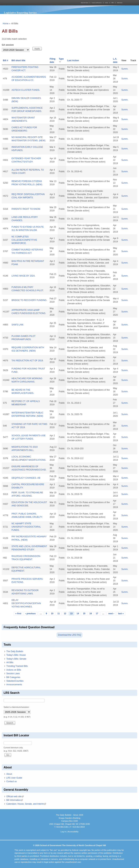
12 (65, 614)
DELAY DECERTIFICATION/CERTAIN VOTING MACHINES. (26, 603)
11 (59, 614)
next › (111, 614)
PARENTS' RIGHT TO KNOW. (26, 209)
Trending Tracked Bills (17, 666)
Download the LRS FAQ (69, 635)
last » (121, 614)
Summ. (125, 69)
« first (18, 614)
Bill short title (18, 60)
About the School (85, 3)
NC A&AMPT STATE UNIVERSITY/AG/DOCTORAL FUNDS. (26, 527)
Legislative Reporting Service (20, 13)
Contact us (11, 781)
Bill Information (15, 800)
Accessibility (73, 832)
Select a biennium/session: (17, 707)
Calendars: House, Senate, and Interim (26, 804)
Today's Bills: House (16, 655)
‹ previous (30, 614)
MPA (113, 3)
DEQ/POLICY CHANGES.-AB (26, 478)
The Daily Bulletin (15, 651)
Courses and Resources (97, 3)
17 (97, 614)
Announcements (14, 685)
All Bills (10, 662)
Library (107, 3)
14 (78, 614)
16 (91, 614)
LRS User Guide (14, 778)
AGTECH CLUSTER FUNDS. (26, 90)
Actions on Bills (14, 670)
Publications (120, 3)
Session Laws (13, 674)
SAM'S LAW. (18, 325)
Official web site (15, 796)
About (9, 774)
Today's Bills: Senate (16, 659)
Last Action (73, 60)
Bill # (6, 60)
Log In (63, 832)
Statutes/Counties (15, 681)
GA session (8, 45)
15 (84, 614)
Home (6, 24)
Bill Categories (13, 677)
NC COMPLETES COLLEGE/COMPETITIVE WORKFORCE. (24, 240)
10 (52, 614)
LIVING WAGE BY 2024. (23, 276)
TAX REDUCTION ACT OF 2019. (27, 361)
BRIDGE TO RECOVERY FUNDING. (29, 300)
